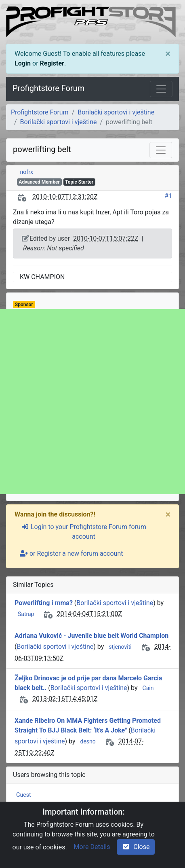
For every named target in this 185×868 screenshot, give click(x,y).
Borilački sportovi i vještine (116, 112)
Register (52, 63)
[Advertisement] (92, 402)
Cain (148, 688)
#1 (168, 196)
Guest (23, 795)
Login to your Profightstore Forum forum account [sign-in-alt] (84, 532)
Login (23, 63)
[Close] (168, 54)
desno (88, 741)
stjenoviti (120, 647)
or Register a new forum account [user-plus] (71, 554)
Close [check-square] (136, 847)
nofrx (27, 172)
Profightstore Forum (48, 88)
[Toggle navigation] (161, 89)
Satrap (26, 614)
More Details (92, 847)
